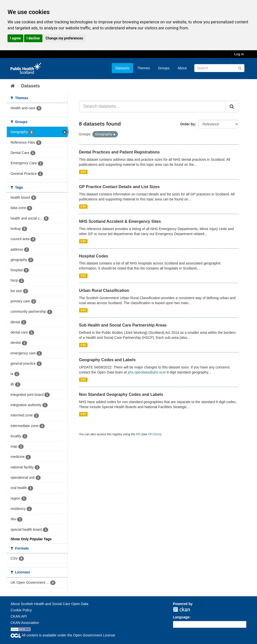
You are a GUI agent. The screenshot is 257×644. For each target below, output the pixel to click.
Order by (187, 124)
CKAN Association (25, 623)
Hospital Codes (94, 256)
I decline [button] (33, 38)
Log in (239, 54)
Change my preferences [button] (64, 38)
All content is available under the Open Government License (63, 635)
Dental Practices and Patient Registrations (119, 152)
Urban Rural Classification (104, 290)
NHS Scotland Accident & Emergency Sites (120, 221)
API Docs (154, 434)
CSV (83, 172)
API (138, 434)
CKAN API (19, 616)
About (182, 68)
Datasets (122, 68)
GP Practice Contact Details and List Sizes (119, 187)
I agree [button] (15, 38)
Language (181, 617)
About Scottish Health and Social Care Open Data (49, 604)
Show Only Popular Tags (31, 539)
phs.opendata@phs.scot (147, 372)
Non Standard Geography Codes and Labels (121, 394)
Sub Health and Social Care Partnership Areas (123, 325)
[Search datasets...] (152, 106)
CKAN (181, 609)
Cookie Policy (21, 610)
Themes (144, 68)
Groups (164, 68)
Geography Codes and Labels (107, 360)
